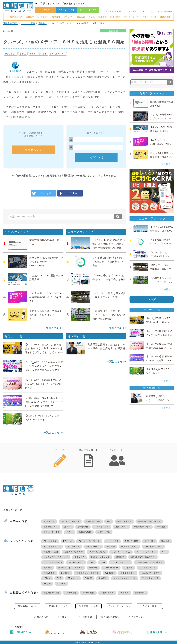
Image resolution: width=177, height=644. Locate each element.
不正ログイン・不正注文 (88, 573)
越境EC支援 (49, 573)
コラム (92, 17)
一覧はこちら (52, 328)
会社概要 (62, 617)
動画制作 (93, 568)
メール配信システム (153, 547)
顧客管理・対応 (51, 527)
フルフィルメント (147, 568)
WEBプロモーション (146, 552)
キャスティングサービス (125, 578)
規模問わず (140, 593)
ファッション (11, 54)
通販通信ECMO (10, 23)
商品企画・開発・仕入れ (149, 521)
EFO (103, 562)
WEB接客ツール (76, 562)
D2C (59, 578)
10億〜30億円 (107, 593)
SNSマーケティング (38, 54)
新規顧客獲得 (85, 532)
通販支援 (81, 17)
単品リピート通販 (142, 527)
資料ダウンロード (67, 10)
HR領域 (47, 584)
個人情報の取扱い (110, 617)
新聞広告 (120, 557)
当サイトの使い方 (114, 11)
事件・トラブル (149, 17)
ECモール (69, 17)
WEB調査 (110, 573)
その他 (69, 532)
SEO (164, 552)
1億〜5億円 (71, 593)
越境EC (23, 54)
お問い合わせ (41, 617)
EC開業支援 (49, 521)
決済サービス (73, 547)
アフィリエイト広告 (121, 552)
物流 (109, 521)
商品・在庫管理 (124, 521)
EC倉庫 (88, 578)
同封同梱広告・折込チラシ (143, 557)
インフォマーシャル (53, 562)
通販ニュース (16, 17)
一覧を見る (165, 164)
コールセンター (102, 527)
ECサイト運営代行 (52, 547)
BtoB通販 (161, 527)
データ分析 (83, 527)
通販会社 (56, 17)
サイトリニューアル (70, 521)
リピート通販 (113, 541)
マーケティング (131, 17)
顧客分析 (48, 568)
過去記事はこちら (89, 606)
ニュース (45, 10)
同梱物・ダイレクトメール (71, 568)
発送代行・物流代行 (73, 552)
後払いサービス (93, 547)
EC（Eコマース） (58, 54)
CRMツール (73, 578)
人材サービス (104, 532)
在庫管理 (129, 568)
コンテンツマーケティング (56, 557)
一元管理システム (129, 547)
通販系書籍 (165, 17)
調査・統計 (115, 17)
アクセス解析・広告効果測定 (149, 562)
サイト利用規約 (84, 617)
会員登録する (34, 150)
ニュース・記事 (28, 23)
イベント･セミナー (88, 10)
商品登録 (165, 541)
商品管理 (111, 547)
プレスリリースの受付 (119, 606)
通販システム (121, 527)
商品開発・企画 (51, 552)
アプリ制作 (150, 541)
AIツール (61, 584)
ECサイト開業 (50, 541)
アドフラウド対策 (150, 578)
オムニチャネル (128, 573)
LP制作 (47, 578)
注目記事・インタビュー (37, 17)
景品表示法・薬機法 (150, 573)
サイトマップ (136, 617)
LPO (92, 562)
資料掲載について (137, 11)
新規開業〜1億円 (51, 593)
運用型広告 (80, 557)
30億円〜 (124, 593)
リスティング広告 (97, 552)
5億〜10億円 (88, 593)
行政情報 (102, 17)
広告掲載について (27, 606)
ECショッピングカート (89, 541)
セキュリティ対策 (52, 532)
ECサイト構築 (132, 541)
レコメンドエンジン (120, 562)
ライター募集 (150, 606)
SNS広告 (103, 578)
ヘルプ (152, 299)
